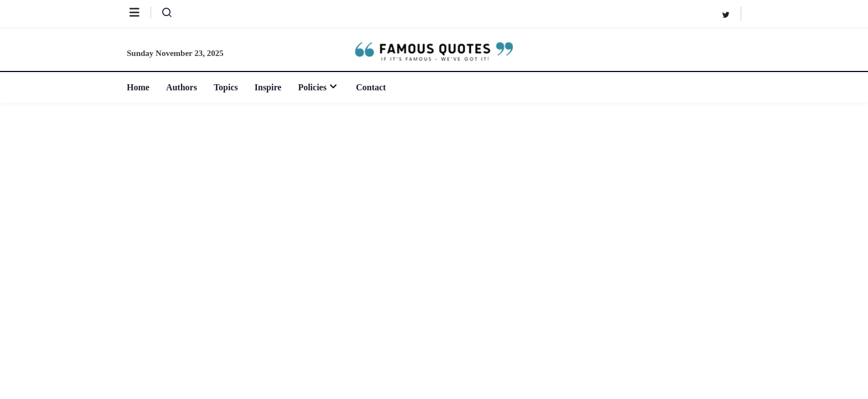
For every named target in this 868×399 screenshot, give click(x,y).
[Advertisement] (434, 186)
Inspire (268, 87)
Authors (182, 87)
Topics (226, 87)
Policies (319, 87)
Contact (371, 87)
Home (138, 87)
